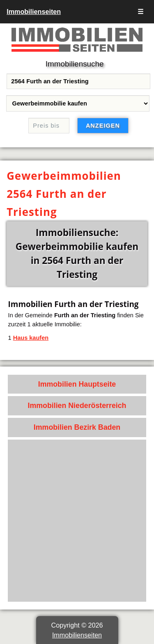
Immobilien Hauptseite (77, 384)
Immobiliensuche (75, 64)
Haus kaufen (31, 338)
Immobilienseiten (34, 11)
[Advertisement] (77, 521)
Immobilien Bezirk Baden (77, 427)
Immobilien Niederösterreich (77, 406)
